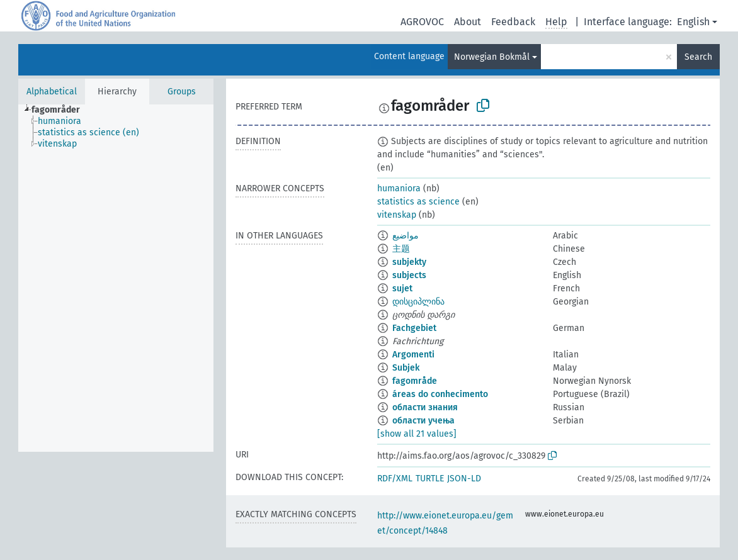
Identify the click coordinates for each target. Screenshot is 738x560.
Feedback (513, 22)
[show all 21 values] (417, 434)
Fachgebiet (414, 328)
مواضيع (406, 236)
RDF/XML (395, 479)
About (468, 22)
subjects (409, 275)
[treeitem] (61, 110)
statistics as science (418, 202)
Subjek (406, 368)
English (693, 22)
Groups (182, 92)
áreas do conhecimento (440, 394)
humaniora (399, 188)
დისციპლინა (418, 302)
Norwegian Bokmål (492, 57)
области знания (425, 407)
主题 (401, 249)
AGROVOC (422, 22)
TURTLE (430, 479)
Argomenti (413, 355)
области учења (423, 421)
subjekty (409, 262)
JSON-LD (464, 479)
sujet (402, 288)
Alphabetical (52, 92)
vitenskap (397, 215)
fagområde (415, 381)
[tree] (116, 278)
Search (698, 57)
